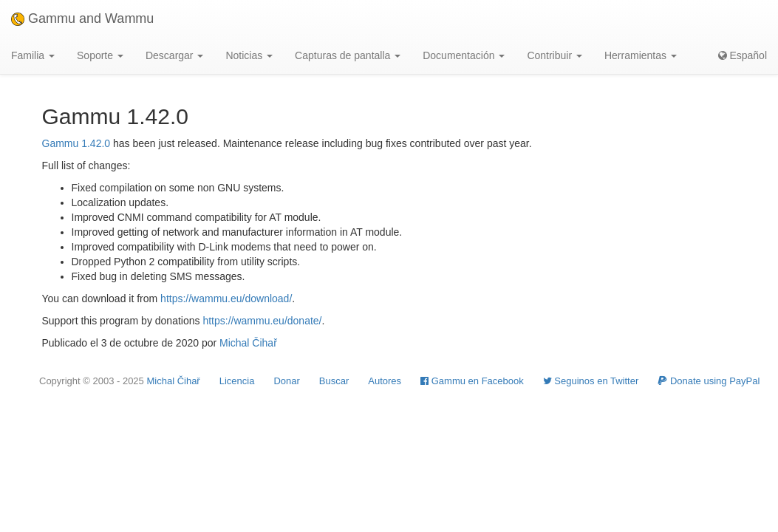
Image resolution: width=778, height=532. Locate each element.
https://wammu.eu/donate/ (262, 321)
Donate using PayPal (709, 381)
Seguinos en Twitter (591, 381)
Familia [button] (33, 55)
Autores (385, 381)
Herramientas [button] (641, 55)
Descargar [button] (174, 55)
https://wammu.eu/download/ (226, 299)
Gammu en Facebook (472, 381)
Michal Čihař (248, 343)
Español (743, 55)
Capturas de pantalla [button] (348, 55)
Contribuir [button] (555, 55)
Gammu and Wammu (82, 18)
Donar (286, 381)
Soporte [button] (100, 55)
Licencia (237, 381)
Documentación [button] (464, 55)
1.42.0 (96, 143)
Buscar (334, 381)
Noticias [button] (249, 55)
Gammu (61, 143)
